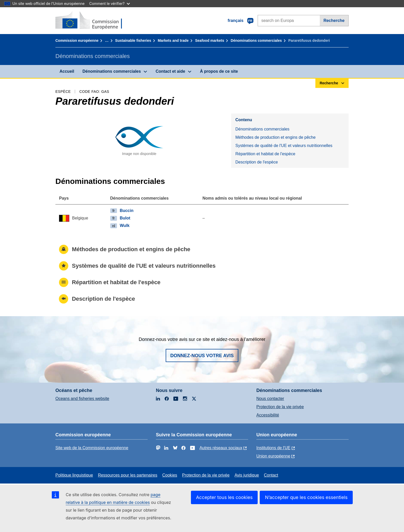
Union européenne (273, 456)
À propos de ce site (219, 71)
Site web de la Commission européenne (92, 448)
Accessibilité (268, 415)
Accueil (67, 71)
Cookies (170, 475)
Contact (271, 475)
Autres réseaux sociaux (221, 448)
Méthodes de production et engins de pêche (275, 137)
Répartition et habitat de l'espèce (265, 154)
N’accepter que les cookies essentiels (306, 497)
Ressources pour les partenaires (128, 475)
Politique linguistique (74, 475)
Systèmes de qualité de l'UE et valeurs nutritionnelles (284, 146)
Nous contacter (270, 399)
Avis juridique (247, 475)
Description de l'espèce (256, 162)
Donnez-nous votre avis (202, 356)
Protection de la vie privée (280, 407)
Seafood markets (210, 40)
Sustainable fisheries (133, 40)
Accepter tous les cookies (224, 497)
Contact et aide (170, 71)
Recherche (334, 21)
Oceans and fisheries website (82, 399)
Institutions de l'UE (273, 448)
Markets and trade (173, 40)
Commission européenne (77, 40)
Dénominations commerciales (256, 40)
